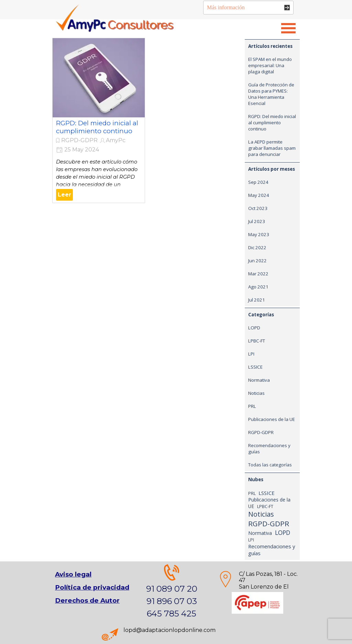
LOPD (254, 328)
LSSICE (255, 367)
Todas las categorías (270, 465)
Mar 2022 (258, 274)
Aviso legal (73, 574)
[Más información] (248, 8)
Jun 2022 (257, 261)
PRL (252, 406)
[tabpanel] (257, 587)
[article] (99, 120)
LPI (251, 354)
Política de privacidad (92, 587)
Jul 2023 (257, 221)
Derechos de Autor (87, 600)
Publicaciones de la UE (272, 419)
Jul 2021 (257, 300)
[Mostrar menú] (288, 28)
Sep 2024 (258, 182)
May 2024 (259, 195)
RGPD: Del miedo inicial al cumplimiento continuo (97, 127)
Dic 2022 (257, 247)
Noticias (256, 393)
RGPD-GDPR (79, 140)
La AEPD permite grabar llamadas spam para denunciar (272, 148)
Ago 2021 (258, 287)
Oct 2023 (258, 208)
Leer (64, 195)
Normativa (259, 380)
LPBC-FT (257, 341)
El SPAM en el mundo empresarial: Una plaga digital (270, 65)
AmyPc (116, 140)
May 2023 (259, 234)
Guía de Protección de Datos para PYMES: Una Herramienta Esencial (271, 94)
